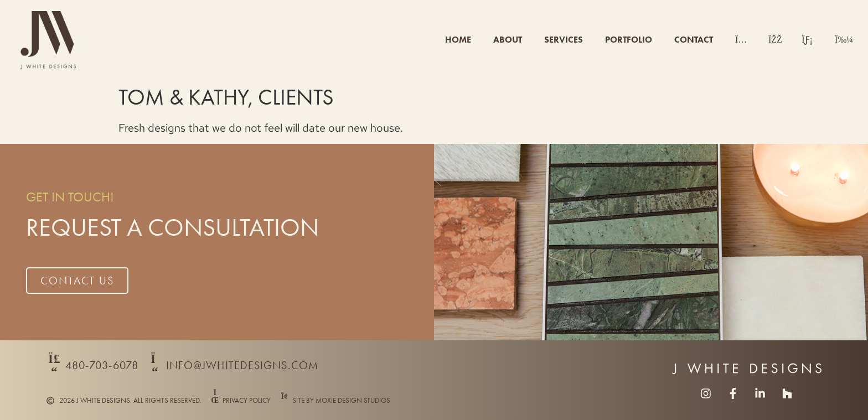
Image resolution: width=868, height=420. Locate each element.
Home (458, 40)
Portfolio (629, 40)
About (508, 40)
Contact (694, 40)
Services (564, 40)
